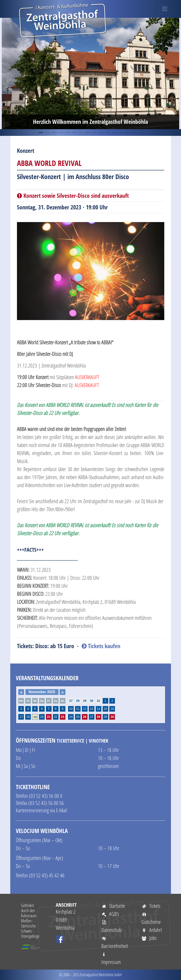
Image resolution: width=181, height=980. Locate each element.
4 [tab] (60, 133)
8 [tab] (87, 133)
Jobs (149, 938)
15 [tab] (134, 133)
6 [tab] (74, 133)
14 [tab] (127, 133)
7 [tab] (81, 133)
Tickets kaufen (101, 646)
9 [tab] (94, 133)
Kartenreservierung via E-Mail (42, 810)
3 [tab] (54, 133)
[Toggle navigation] (165, 9)
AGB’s (110, 914)
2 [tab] (47, 133)
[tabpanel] (90, 73)
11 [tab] (107, 133)
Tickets (151, 906)
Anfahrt (152, 930)
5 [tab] (67, 133)
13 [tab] (121, 133)
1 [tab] (40, 133)
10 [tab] (101, 133)
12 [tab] (114, 133)
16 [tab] (141, 133)
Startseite (113, 906)
